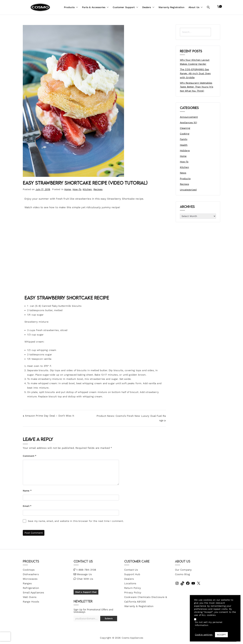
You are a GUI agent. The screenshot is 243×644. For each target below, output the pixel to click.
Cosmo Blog (183, 574)
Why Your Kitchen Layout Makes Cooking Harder (195, 62)
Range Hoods (31, 602)
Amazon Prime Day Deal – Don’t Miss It (50, 416)
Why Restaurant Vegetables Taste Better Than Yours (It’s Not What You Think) (197, 87)
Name (27, 491)
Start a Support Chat (86, 592)
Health (184, 145)
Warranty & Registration (139, 606)
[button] (76, 7)
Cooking (185, 134)
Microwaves (30, 579)
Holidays (185, 150)
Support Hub (132, 574)
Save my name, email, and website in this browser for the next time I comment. (76, 521)
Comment (30, 456)
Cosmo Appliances (132, 638)
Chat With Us (85, 579)
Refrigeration (31, 588)
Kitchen (87, 189)
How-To (77, 189)
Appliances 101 (188, 122)
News (183, 173)
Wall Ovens (30, 597)
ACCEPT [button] (221, 635)
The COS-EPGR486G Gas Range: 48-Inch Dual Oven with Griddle (195, 73)
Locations (130, 583)
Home (68, 189)
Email (27, 506)
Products (71, 7)
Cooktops (29, 570)
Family (184, 139)
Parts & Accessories (95, 7)
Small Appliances (33, 593)
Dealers (148, 7)
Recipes (98, 189)
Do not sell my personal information (209, 624)
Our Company (183, 570)
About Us (196, 7)
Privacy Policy (133, 593)
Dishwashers (31, 574)
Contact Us (131, 570)
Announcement (189, 117)
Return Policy (133, 588)
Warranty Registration (171, 7)
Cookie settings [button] (204, 635)
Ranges (27, 583)
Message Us (84, 574)
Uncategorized (188, 190)
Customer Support (125, 7)
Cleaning (185, 128)
